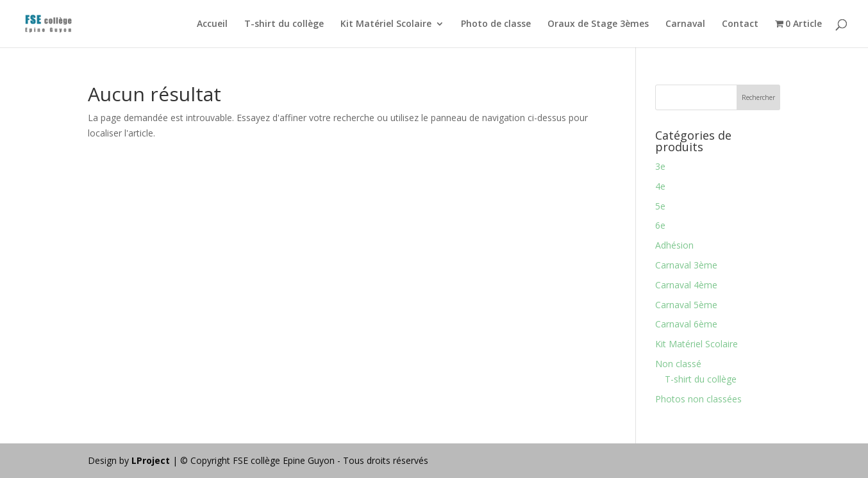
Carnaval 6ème (686, 324)
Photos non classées (698, 399)
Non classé (678, 364)
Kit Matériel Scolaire (386, 24)
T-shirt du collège (284, 24)
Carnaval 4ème (686, 285)
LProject (152, 460)
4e (660, 186)
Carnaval (685, 24)
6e (660, 225)
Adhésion (674, 245)
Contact (740, 24)
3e (660, 166)
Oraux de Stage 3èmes (598, 24)
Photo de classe (496, 24)
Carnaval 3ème (686, 265)
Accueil (212, 24)
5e (660, 206)
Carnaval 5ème (686, 305)
